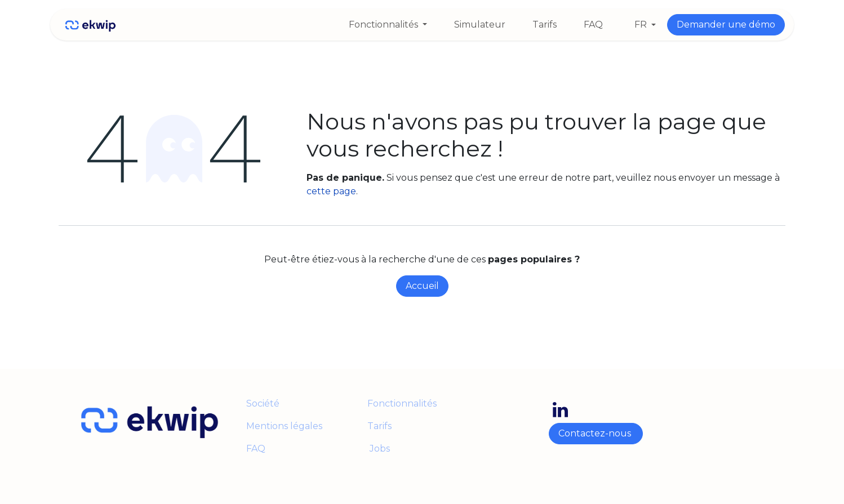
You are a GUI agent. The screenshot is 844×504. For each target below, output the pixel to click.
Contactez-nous (596, 433)
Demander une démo (726, 24)
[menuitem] (388, 25)
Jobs (379, 449)
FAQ (256, 449)
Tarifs (379, 426)
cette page (331, 191)
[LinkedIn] (560, 410)
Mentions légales (285, 426)
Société (263, 403)
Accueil (422, 286)
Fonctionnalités (402, 403)
